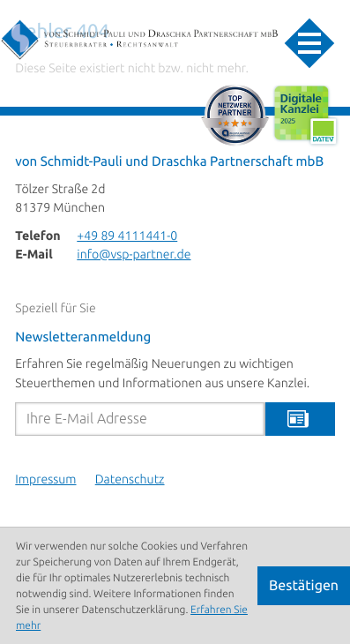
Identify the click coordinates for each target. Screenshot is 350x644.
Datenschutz (130, 480)
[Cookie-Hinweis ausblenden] (304, 586)
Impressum (45, 480)
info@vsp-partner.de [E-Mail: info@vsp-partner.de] (134, 255)
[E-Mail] (140, 419)
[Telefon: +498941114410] (127, 237)
